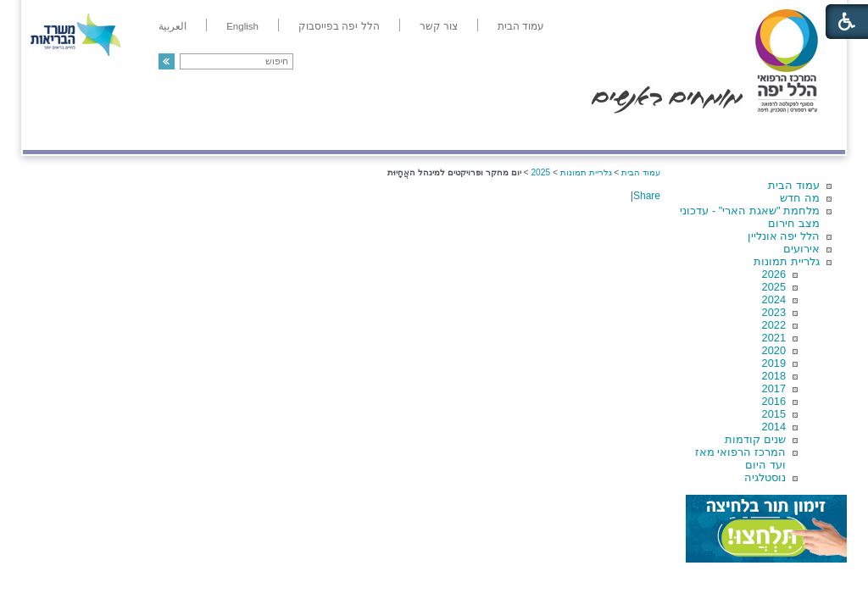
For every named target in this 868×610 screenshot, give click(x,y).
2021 (774, 338)
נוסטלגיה (765, 477)
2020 (774, 350)
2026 (774, 274)
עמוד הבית (794, 185)
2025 (774, 287)
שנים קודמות (755, 439)
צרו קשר (51, 133)
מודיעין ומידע (796, 133)
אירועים (801, 249)
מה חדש (800, 198)
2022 (774, 325)
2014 (774, 427)
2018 (774, 376)
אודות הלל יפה (590, 133)
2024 (774, 299)
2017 (774, 388)
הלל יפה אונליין (784, 236)
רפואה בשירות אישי (249, 133)
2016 (774, 401)
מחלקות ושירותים (694, 133)
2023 (774, 312)
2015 (774, 414)
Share (647, 196)
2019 (774, 363)
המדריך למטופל (492, 133)
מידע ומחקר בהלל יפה (377, 133)
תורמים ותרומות (134, 133)
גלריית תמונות (787, 261)
